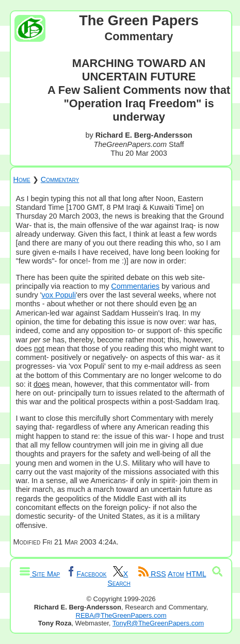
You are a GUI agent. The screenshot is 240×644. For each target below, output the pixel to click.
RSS (152, 574)
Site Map (40, 574)
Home (22, 179)
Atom (176, 574)
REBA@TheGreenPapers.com (121, 615)
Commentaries (135, 286)
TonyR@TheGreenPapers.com (158, 623)
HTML (196, 574)
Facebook (86, 574)
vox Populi (59, 295)
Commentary (60, 179)
